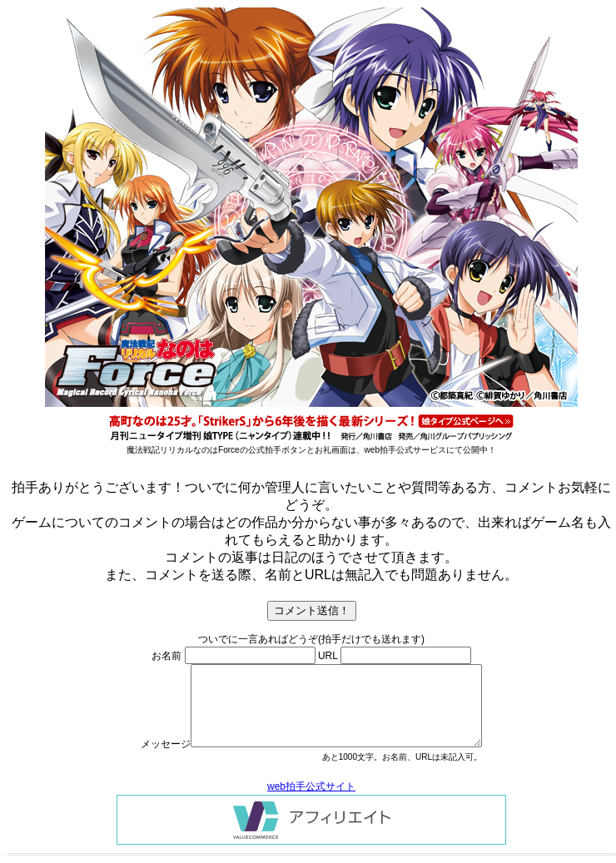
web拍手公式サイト (311, 786)
